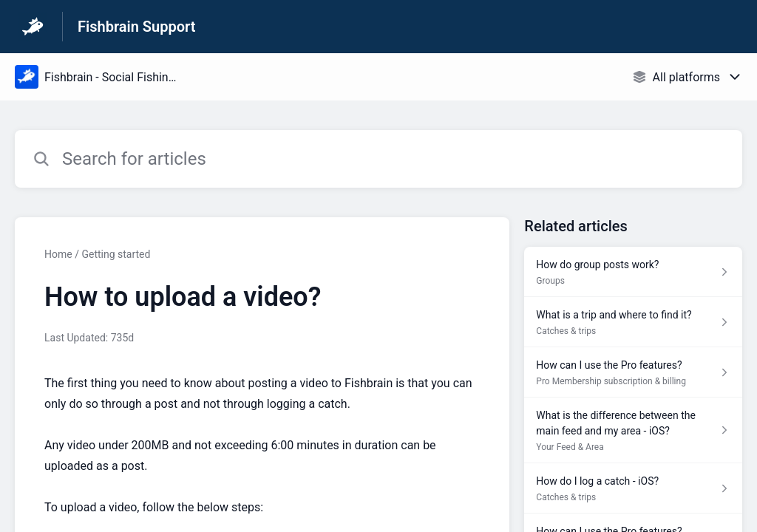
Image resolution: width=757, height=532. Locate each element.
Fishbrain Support (136, 27)
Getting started (116, 254)
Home (58, 254)
